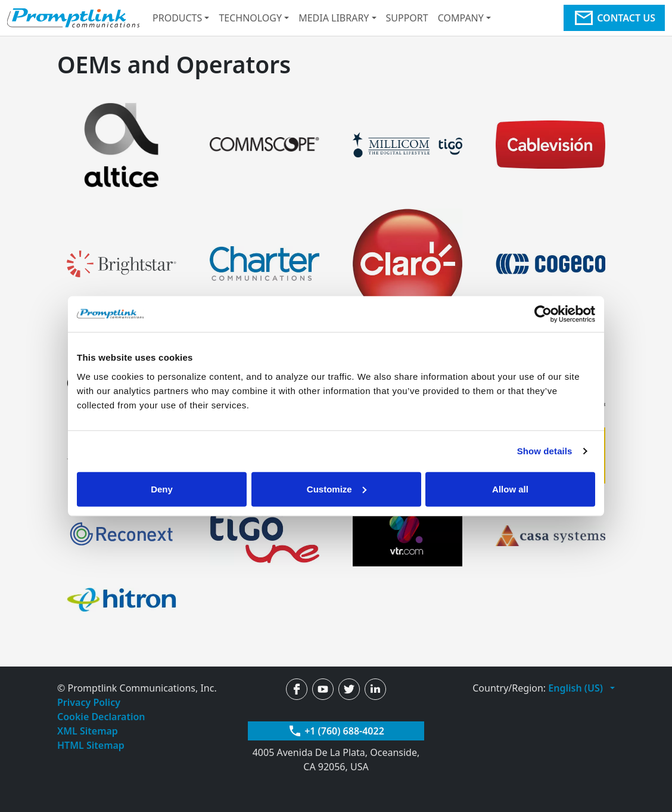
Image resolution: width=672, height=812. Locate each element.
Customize (337, 489)
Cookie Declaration (101, 717)
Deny (162, 489)
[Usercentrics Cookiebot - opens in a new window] (543, 314)
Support (407, 18)
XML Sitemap (88, 731)
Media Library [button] (334, 18)
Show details (545, 451)
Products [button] (177, 18)
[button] (581, 688)
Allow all (510, 489)
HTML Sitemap (91, 745)
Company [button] (461, 18)
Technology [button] (250, 18)
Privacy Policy (89, 702)
